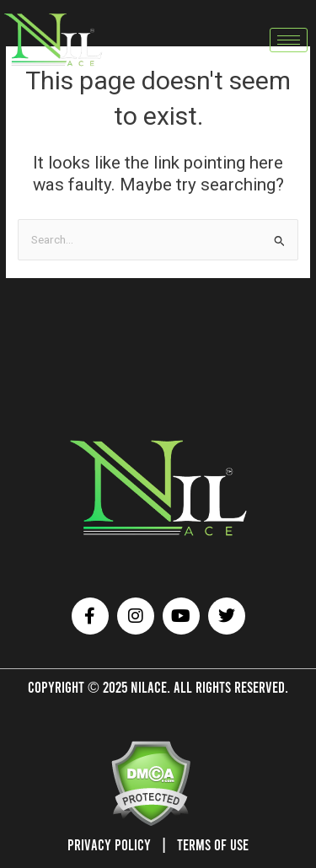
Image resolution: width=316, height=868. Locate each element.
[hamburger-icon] (289, 40)
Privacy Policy (109, 844)
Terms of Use (213, 844)
